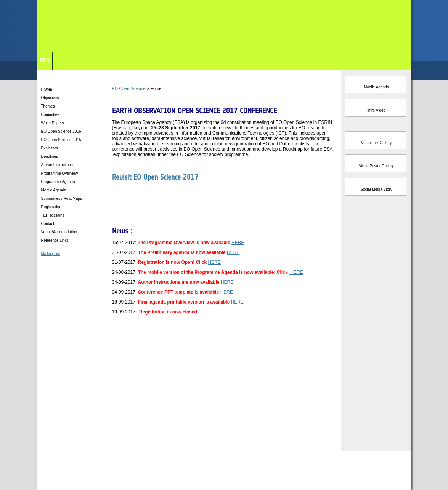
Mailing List (51, 254)
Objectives (50, 98)
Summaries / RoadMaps (62, 198)
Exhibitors (50, 148)
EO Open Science (129, 88)
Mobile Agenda (54, 190)
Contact (48, 224)
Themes (48, 106)
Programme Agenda (59, 182)
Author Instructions (58, 165)
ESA (45, 60)
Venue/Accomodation (59, 232)
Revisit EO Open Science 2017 (156, 177)
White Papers (53, 123)
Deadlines (50, 157)
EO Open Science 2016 (62, 131)
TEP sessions (53, 215)
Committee (50, 115)
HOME (47, 89)
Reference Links (55, 240)
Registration (52, 207)
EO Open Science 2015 (61, 140)
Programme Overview (60, 173)
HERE (238, 243)
